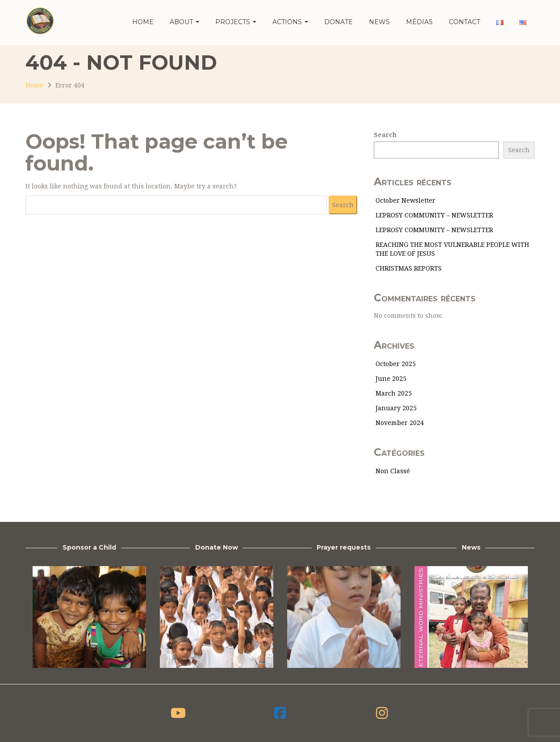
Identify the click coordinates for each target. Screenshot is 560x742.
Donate (339, 22)
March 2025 (394, 393)
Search (385, 135)
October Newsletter (405, 200)
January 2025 (396, 408)
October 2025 (396, 364)
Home (143, 22)
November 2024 (400, 423)
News (379, 22)
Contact (464, 22)
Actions (290, 22)
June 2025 (391, 379)
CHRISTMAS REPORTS (409, 268)
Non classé (393, 471)
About (184, 22)
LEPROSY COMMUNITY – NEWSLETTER (434, 215)
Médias (419, 22)
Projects (236, 22)
